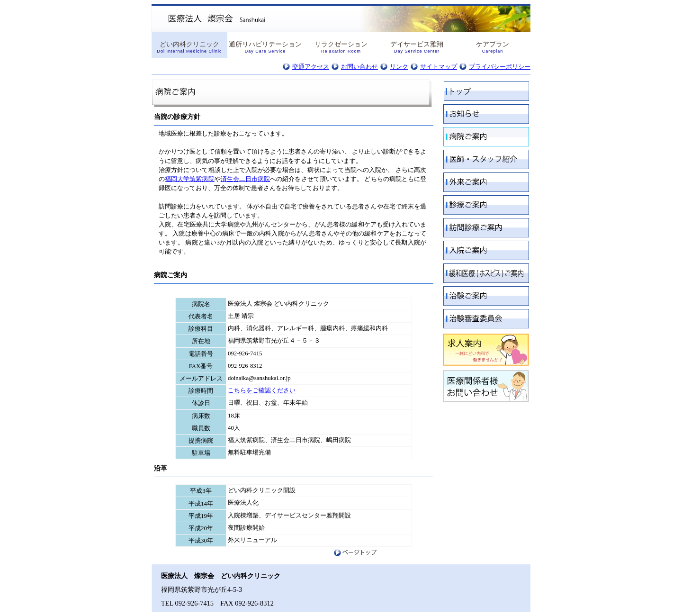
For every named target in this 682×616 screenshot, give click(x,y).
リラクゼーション (341, 47)
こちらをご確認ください (262, 390)
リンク (399, 67)
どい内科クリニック (189, 47)
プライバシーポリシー (500, 67)
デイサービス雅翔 (417, 47)
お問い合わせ (359, 67)
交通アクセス (311, 67)
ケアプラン (493, 47)
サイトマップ (439, 67)
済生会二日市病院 (246, 179)
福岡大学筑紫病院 (190, 179)
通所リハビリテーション (265, 47)
